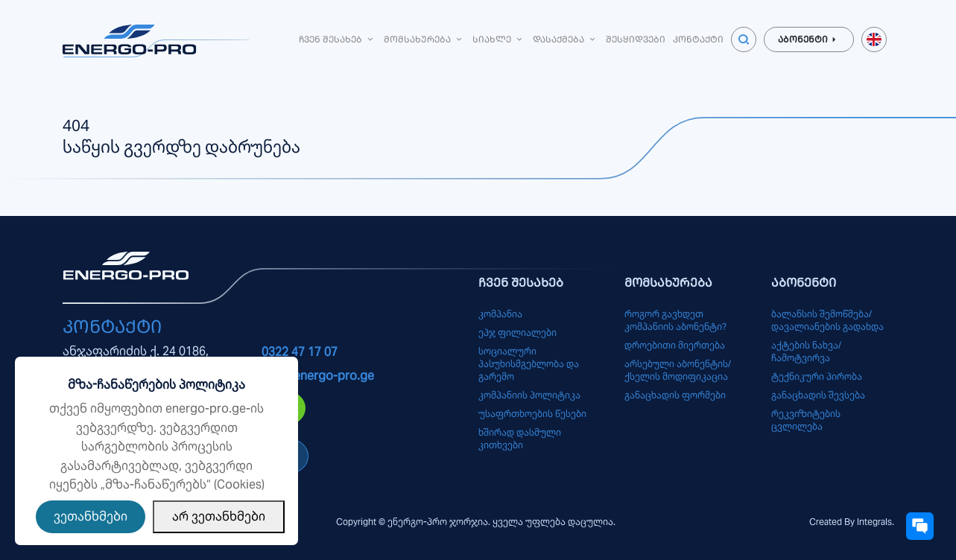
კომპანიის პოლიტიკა (529, 395)
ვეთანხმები (91, 516)
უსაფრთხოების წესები (532, 414)
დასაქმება (566, 39)
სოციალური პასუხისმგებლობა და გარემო (529, 364)
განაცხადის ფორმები (675, 395)
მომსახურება (424, 39)
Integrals (874, 522)
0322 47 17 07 (300, 352)
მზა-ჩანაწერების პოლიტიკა (156, 385)
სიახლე (499, 39)
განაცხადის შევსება (818, 395)
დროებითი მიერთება (675, 345)
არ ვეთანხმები (219, 516)
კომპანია (500, 314)
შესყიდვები (636, 39)
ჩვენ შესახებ (338, 39)
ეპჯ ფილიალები (517, 332)
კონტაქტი (698, 39)
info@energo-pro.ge (318, 376)
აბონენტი (809, 39)
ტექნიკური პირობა (817, 376)
